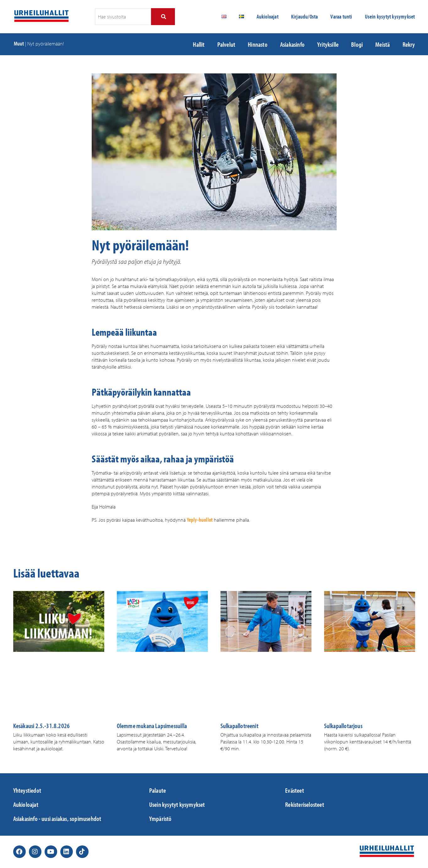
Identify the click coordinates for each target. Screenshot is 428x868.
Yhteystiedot (27, 790)
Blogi (357, 44)
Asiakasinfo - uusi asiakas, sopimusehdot (57, 818)
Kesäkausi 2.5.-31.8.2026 (42, 726)
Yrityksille (328, 44)
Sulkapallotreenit (239, 726)
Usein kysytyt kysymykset (390, 16)
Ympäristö (160, 818)
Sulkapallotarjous (343, 726)
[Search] (163, 17)
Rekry (409, 44)
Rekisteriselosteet (305, 804)
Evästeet (295, 790)
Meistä (382, 44)
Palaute (157, 790)
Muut (19, 43)
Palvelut (226, 44)
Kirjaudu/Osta (305, 16)
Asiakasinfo (292, 44)
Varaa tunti (341, 16)
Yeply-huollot (200, 520)
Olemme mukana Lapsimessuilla (152, 726)
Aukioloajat (268, 16)
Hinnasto (258, 44)
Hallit (199, 44)
